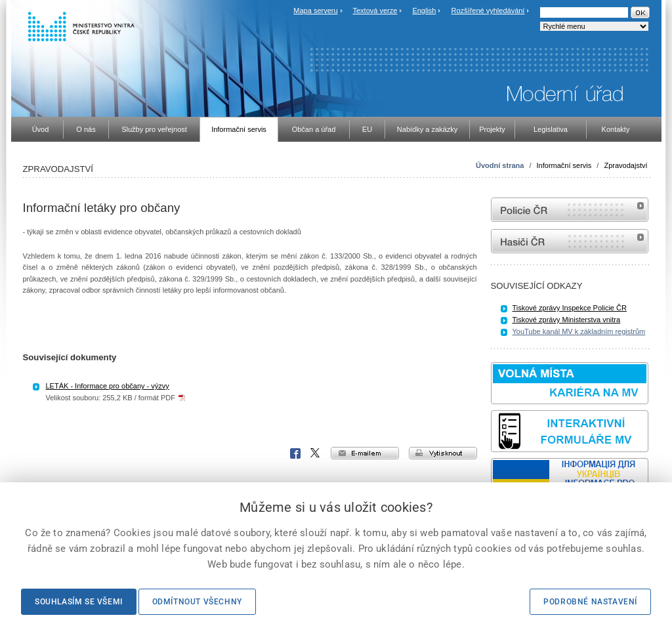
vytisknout (443, 453)
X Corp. (316, 453)
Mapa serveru (315, 10)
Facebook (295, 453)
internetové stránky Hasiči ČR (570, 241)
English (424, 10)
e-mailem (365, 453)
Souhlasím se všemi (79, 602)
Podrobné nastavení (590, 602)
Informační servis (564, 165)
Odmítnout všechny (197, 602)
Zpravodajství (625, 165)
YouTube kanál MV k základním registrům (579, 331)
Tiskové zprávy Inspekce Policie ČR (570, 308)
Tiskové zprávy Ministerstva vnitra (567, 320)
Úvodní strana (500, 165)
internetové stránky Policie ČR (570, 210)
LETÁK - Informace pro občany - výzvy (108, 386)
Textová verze (375, 10)
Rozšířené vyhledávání (488, 10)
